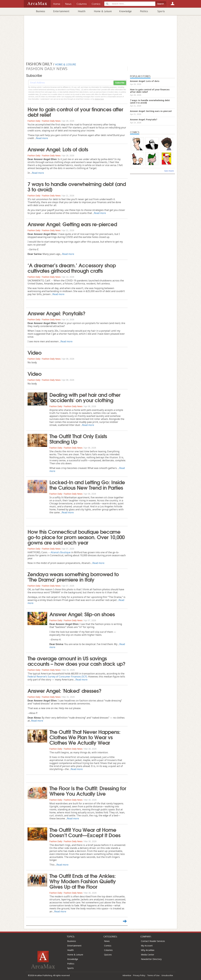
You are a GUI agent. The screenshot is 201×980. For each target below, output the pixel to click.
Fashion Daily (34, 121)
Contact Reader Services (153, 941)
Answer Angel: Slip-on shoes (82, 614)
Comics (108, 946)
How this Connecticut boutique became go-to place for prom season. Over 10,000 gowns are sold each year (76, 537)
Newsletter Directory (151, 959)
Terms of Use (153, 975)
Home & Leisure (103, 11)
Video (35, 352)
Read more (42, 138)
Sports (161, 11)
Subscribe (120, 83)
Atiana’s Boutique (61, 552)
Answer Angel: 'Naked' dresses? (64, 690)
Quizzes (108, 955)
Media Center (148, 955)
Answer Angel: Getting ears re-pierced (72, 224)
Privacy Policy (139, 975)
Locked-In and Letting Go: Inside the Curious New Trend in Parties (87, 485)
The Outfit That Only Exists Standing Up (78, 438)
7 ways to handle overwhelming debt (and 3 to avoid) (77, 186)
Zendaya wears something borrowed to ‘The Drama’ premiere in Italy (73, 576)
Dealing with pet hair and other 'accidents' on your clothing (85, 397)
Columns (108, 950)
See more (169, 171)
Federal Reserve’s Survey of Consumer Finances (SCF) (57, 677)
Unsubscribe (167, 975)
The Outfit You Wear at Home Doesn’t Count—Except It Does (85, 832)
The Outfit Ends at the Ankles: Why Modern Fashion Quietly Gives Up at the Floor (83, 881)
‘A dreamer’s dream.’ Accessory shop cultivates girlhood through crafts (72, 268)
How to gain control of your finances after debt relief (75, 112)
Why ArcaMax (148, 950)
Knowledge (125, 11)
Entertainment (61, 11)
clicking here (99, 99)
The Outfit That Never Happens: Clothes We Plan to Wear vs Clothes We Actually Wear (85, 737)
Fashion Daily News (51, 121)
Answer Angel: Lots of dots (58, 149)
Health (82, 11)
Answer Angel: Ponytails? (56, 313)
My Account (147, 946)
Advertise (127, 975)
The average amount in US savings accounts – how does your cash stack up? (76, 661)
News (107, 941)
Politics (144, 11)
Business (41, 11)
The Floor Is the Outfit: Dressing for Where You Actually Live (88, 791)
